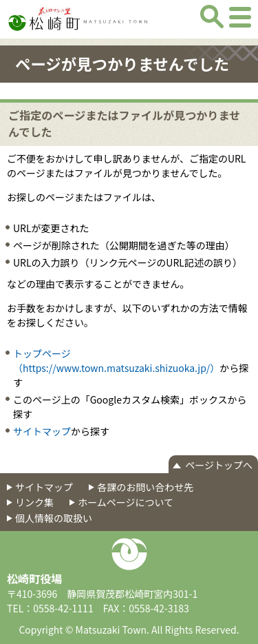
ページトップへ (219, 465)
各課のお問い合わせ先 (145, 487)
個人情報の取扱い (54, 518)
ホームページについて (126, 502)
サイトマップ (42, 431)
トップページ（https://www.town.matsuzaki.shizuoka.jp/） (116, 361)
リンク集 (34, 502)
